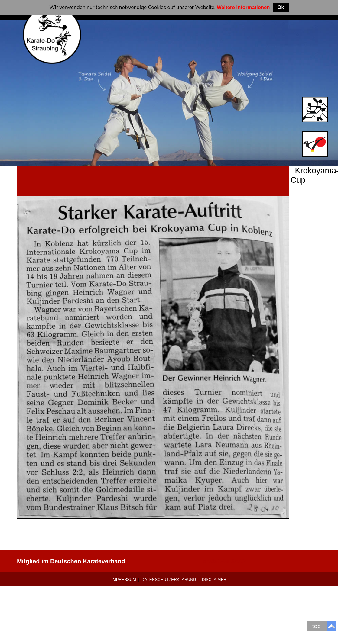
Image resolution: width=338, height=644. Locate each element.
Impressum (124, 580)
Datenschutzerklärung (169, 580)
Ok (281, 7)
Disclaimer (214, 580)
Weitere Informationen (243, 7)
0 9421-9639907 (225, 561)
